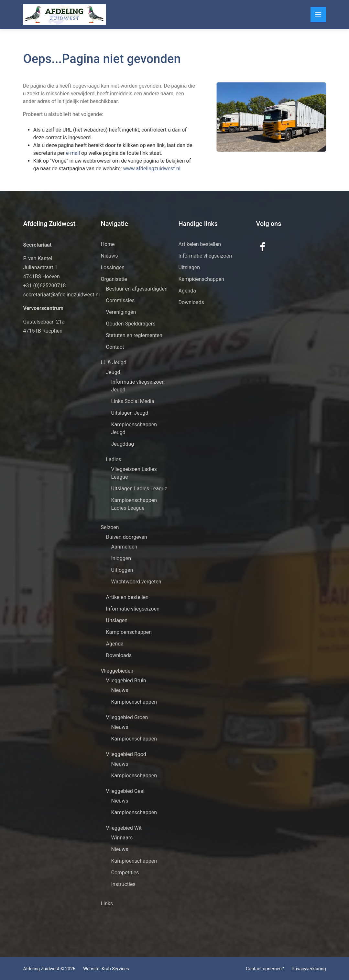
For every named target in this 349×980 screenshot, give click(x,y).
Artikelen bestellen (127, 597)
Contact (115, 347)
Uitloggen (122, 570)
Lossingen (113, 267)
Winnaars (122, 838)
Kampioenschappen (129, 632)
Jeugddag (123, 444)
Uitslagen (117, 620)
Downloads (119, 655)
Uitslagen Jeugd (130, 413)
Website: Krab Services (106, 969)
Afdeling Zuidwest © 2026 (49, 969)
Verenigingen (121, 312)
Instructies (123, 884)
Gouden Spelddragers (131, 324)
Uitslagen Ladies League (139, 489)
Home (108, 244)
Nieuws (109, 256)
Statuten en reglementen (134, 335)
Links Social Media (133, 401)
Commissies (120, 300)
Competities (125, 873)
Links (107, 904)
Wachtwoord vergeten (136, 582)
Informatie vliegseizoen (133, 609)
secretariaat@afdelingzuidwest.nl (62, 295)
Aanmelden (124, 547)
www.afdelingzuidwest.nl (137, 169)
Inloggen (121, 558)
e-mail (59, 153)
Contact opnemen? (265, 969)
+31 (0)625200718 (45, 286)
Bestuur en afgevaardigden (137, 289)
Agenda (115, 644)
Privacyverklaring (309, 969)
